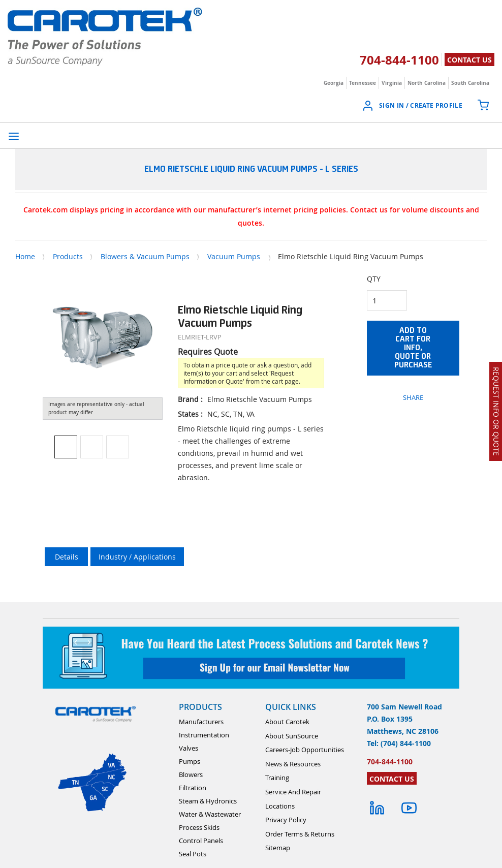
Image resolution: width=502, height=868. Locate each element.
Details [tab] (67, 557)
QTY (374, 279)
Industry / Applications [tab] (137, 557)
